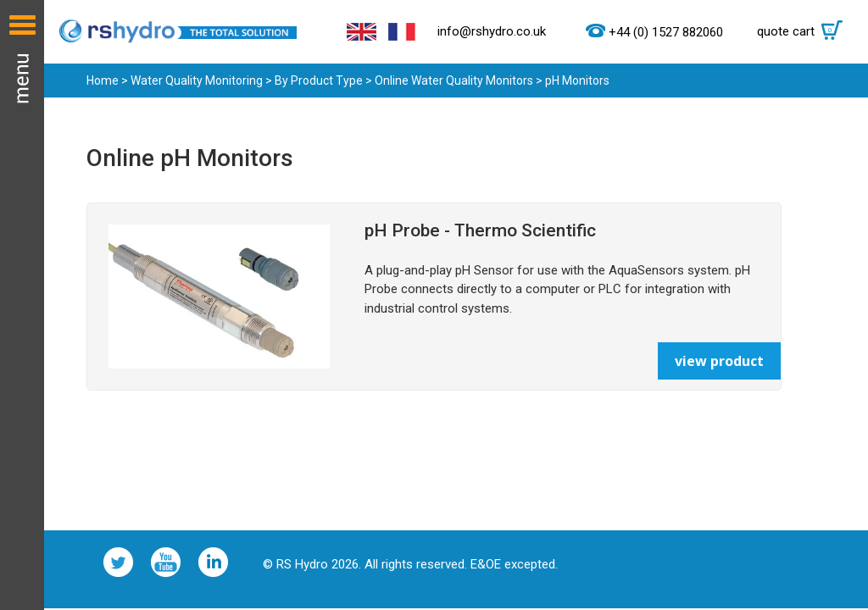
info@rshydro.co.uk (492, 31)
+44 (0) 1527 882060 (666, 32)
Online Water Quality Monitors (454, 80)
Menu (22, 305)
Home (103, 80)
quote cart (804, 31)
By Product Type (319, 80)
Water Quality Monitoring (197, 80)
